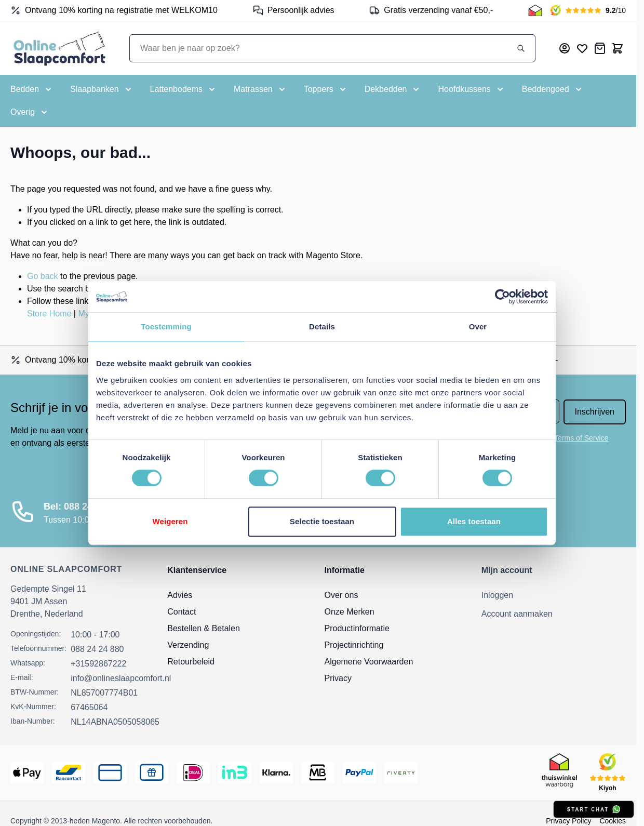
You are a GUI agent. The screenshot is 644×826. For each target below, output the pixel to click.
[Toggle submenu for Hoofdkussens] (471, 89)
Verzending (188, 645)
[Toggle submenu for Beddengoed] (553, 89)
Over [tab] (478, 327)
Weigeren (170, 521)
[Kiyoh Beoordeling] (588, 10)
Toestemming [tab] (166, 327)
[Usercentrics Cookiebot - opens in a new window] (502, 297)
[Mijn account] (565, 48)
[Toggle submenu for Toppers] (326, 89)
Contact (182, 612)
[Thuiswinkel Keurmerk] (535, 10)
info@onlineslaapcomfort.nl (121, 678)
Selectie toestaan (322, 521)
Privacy (338, 678)
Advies (180, 595)
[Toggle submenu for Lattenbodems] (184, 89)
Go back (43, 276)
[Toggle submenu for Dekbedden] (393, 89)
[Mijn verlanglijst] (582, 48)
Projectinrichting (354, 645)
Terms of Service (581, 438)
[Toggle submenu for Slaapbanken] (102, 89)
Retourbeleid (191, 662)
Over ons (341, 595)
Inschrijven (595, 412)
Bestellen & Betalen (204, 628)
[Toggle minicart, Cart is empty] (618, 48)
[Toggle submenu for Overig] (30, 112)
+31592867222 (98, 664)
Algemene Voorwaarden (369, 662)
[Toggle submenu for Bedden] (32, 89)
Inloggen (497, 595)
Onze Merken (350, 612)
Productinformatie (357, 628)
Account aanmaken (517, 614)
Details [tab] (322, 327)
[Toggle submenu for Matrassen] (260, 89)
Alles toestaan (474, 521)
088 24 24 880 (97, 649)
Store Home (49, 314)
